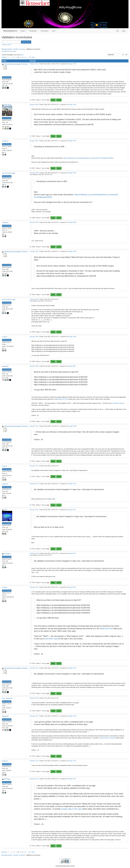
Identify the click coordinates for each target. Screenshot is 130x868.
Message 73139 (34, 761)
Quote (59, 100)
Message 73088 (34, 173)
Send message (7, 77)
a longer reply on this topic (107, 738)
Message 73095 (34, 337)
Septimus (5, 484)
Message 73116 (34, 510)
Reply (53, 100)
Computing (33, 31)
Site (54, 31)
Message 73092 (34, 251)
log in (22, 55)
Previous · (5, 57)
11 (25, 57)
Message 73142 (34, 779)
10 (23, 57)
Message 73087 (34, 141)
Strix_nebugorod (7, 698)
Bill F (6, 510)
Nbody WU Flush (63, 399)
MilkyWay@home (10, 31)
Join (118, 31)
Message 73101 (34, 426)
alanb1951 (5, 366)
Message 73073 (72, 141)
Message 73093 (34, 299)
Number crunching (19, 49)
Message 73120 (34, 587)
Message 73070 (72, 64)
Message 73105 (34, 484)
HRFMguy (7, 554)
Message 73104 (34, 466)
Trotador (5, 337)
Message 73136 (34, 698)
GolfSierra (5, 141)
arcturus (5, 466)
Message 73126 (34, 668)
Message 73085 (34, 105)
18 (30, 57)
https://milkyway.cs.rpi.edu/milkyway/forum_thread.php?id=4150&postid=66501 (89, 158)
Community (45, 31)
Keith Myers (8, 105)
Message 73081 (34, 64)
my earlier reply (117, 403)
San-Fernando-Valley (9, 173)
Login (124, 31)
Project (23, 31)
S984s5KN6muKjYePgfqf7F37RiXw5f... (16, 64)
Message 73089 (34, 222)
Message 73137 (34, 716)
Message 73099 (34, 366)
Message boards (7, 49)
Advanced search (7, 45)
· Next (33, 57)
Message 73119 (34, 553)
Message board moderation (9, 51)
